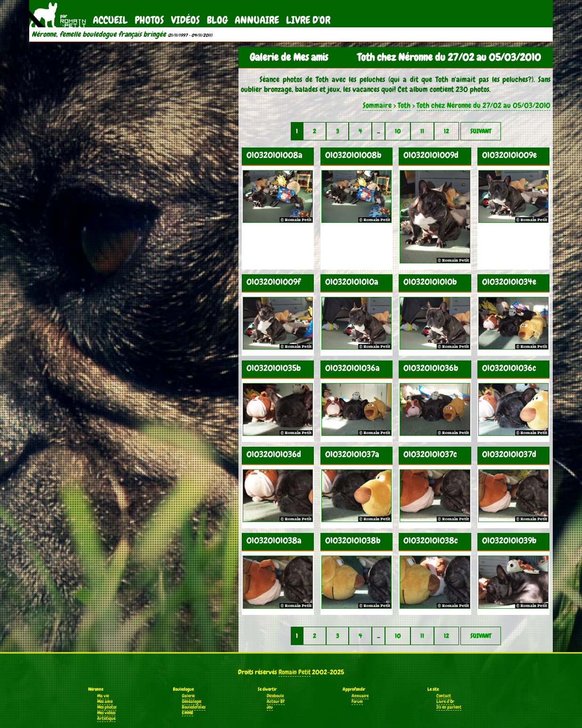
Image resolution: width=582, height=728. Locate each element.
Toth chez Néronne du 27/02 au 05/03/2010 (484, 105)
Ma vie (103, 696)
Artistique (106, 719)
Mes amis (105, 702)
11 (422, 131)
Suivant (481, 131)
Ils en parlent (449, 707)
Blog (217, 20)
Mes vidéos (106, 713)
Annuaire (257, 20)
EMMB (188, 713)
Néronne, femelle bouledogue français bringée (99, 34)
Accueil (110, 20)
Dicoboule (275, 696)
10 (398, 131)
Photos (149, 20)
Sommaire (377, 105)
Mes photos (107, 707)
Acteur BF (276, 702)
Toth (404, 105)
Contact (444, 696)
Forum (357, 702)
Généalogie (192, 702)
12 (447, 131)
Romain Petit (295, 672)
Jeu (270, 707)
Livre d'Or (308, 20)
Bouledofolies (194, 707)
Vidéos (185, 20)
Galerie (188, 696)
